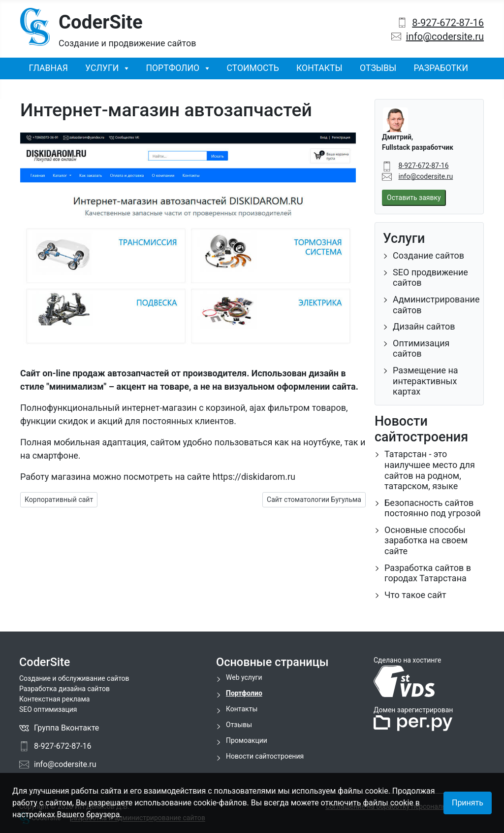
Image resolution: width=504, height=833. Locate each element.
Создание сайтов (428, 255)
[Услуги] (124, 68)
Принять (468, 803)
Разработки (441, 68)
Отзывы (378, 68)
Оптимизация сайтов (421, 349)
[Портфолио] (204, 68)
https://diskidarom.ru (254, 477)
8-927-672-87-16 (448, 23)
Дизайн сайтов (424, 326)
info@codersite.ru (445, 36)
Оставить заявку (414, 198)
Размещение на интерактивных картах (425, 381)
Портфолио (173, 68)
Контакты (319, 68)
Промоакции (247, 740)
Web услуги (244, 677)
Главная (48, 68)
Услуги (102, 68)
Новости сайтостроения (265, 756)
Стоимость (252, 68)
